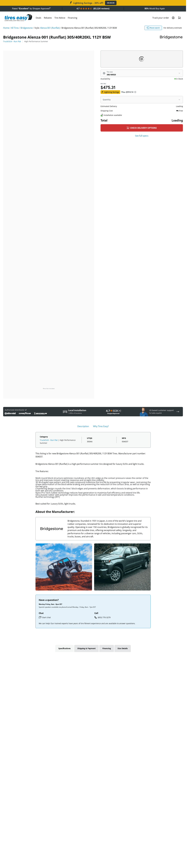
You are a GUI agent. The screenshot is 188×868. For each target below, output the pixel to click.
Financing (73, 18)
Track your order (161, 18)
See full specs (142, 136)
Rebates (48, 18)
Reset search (153, 28)
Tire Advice (60, 18)
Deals (38, 18)
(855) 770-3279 (102, 617)
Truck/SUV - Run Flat (12, 41)
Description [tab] (83, 426)
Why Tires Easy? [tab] (101, 426)
